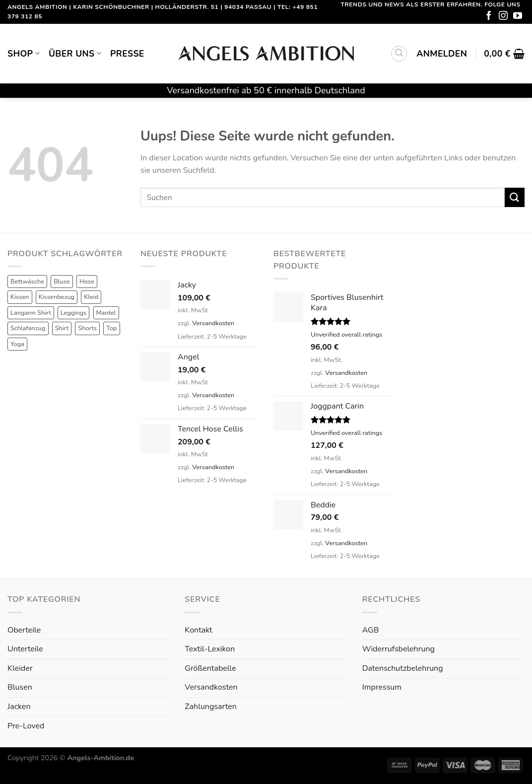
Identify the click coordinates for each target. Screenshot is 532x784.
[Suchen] (399, 54)
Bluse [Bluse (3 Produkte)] (62, 282)
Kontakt (198, 630)
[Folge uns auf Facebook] (489, 16)
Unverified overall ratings (346, 335)
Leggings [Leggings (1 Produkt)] (74, 313)
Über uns (75, 54)
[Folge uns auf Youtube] (518, 16)
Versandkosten (213, 323)
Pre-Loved (26, 726)
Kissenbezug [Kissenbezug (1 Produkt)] (57, 297)
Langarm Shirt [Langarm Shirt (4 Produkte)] (31, 313)
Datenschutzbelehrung (403, 668)
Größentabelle (210, 668)
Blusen (20, 687)
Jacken (19, 707)
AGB (371, 630)
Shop (24, 54)
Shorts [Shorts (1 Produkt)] (87, 328)
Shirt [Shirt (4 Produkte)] (62, 328)
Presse (127, 54)
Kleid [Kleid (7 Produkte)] (91, 297)
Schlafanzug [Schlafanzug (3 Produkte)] (28, 328)
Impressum (382, 687)
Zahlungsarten (210, 707)
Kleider (20, 668)
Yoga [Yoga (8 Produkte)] (17, 344)
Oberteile (24, 630)
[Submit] (515, 197)
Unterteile (25, 649)
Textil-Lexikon (210, 649)
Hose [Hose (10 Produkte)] (87, 282)
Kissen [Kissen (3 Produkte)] (20, 297)
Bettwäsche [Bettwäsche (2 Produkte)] (27, 282)
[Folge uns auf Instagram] (503, 16)
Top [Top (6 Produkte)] (111, 328)
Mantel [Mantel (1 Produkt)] (106, 313)
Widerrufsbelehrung (399, 649)
